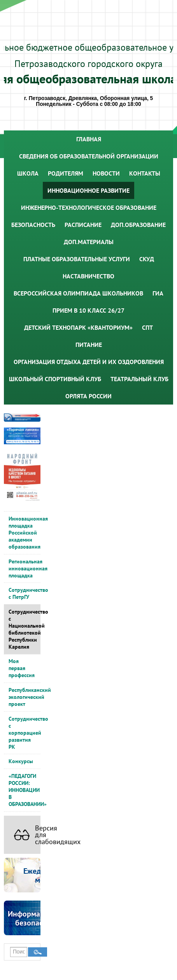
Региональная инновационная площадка (25, 568)
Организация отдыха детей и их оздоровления (89, 362)
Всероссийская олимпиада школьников (78, 293)
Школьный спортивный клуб (55, 379)
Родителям (66, 173)
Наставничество (88, 276)
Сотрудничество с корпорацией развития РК (25, 733)
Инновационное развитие (88, 190)
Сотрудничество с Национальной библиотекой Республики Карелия (25, 629)
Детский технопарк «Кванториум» (78, 327)
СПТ (147, 327)
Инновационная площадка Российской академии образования (25, 533)
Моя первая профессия (22, 668)
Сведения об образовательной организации (89, 156)
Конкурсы (21, 761)
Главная (89, 139)
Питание (89, 345)
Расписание (83, 225)
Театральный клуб (139, 379)
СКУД (147, 259)
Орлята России (88, 396)
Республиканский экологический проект (25, 697)
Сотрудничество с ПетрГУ (25, 593)
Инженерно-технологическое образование (89, 208)
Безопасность (33, 225)
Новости (106, 173)
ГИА (158, 293)
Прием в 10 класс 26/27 (88, 310)
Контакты (145, 173)
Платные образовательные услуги (77, 259)
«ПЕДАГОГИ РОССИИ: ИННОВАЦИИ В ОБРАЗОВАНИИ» (25, 790)
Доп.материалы (89, 242)
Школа (28, 173)
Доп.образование (138, 225)
